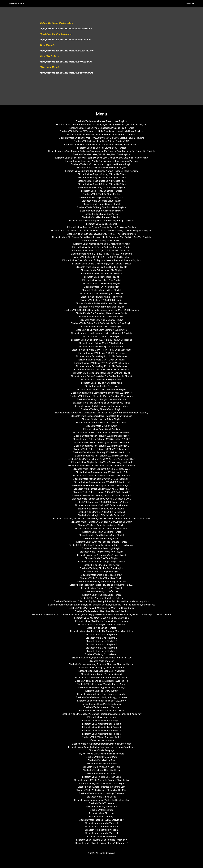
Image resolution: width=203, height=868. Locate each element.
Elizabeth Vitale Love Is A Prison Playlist (101, 419)
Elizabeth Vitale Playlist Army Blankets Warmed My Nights (101, 403)
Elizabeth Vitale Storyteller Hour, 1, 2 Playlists (101, 197)
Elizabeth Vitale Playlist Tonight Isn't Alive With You (101, 399)
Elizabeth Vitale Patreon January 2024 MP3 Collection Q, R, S (102, 495)
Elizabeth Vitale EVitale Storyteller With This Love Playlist (101, 370)
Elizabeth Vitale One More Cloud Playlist (101, 201)
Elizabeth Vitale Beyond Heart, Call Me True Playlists (101, 267)
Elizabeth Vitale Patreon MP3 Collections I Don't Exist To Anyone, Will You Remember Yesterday (101, 413)
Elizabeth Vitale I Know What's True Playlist (101, 297)
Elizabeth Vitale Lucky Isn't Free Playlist (101, 280)
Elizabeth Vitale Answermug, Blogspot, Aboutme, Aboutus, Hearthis (101, 664)
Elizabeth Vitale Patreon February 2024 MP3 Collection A (101, 436)
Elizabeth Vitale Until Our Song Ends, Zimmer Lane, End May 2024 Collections (101, 310)
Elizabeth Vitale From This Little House (101, 770)
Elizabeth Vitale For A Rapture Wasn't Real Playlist (101, 555)
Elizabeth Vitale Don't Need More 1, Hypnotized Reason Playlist (101, 164)
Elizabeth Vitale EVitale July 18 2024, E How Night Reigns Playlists (102, 221)
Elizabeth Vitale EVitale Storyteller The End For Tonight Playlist (101, 376)
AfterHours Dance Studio (102, 740)
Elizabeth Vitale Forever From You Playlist (101, 588)
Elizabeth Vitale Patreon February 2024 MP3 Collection (101, 456)
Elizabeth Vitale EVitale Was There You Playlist (101, 317)
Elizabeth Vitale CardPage (102, 817)
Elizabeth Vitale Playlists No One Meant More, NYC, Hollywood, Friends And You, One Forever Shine (101, 519)
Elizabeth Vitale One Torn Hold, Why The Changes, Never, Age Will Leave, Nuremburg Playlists (102, 125)
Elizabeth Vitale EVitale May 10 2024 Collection (101, 353)
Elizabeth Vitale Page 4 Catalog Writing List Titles (102, 184)
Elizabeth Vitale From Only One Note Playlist (101, 552)
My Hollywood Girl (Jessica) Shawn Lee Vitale (101, 754)
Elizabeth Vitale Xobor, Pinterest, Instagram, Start (102, 787)
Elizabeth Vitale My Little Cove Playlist (101, 337)
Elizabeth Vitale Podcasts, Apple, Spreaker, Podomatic (101, 678)
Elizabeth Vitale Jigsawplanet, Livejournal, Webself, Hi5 (102, 681)
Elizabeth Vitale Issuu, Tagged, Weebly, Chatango (101, 687)
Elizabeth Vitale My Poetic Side (102, 807)
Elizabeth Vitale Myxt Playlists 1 (102, 635)
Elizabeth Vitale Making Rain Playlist (102, 572)
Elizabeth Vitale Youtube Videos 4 (101, 833)
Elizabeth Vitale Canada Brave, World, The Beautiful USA (101, 800)
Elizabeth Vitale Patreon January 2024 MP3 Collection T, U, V (102, 499)
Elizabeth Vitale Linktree (101, 810)
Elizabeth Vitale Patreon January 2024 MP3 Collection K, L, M (101, 486)
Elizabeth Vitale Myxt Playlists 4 (102, 644)
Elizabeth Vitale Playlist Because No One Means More (101, 406)
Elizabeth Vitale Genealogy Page (101, 757)
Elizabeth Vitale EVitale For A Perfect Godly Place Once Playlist (101, 323)
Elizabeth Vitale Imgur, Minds (101, 717)
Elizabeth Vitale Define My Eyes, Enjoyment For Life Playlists (101, 264)
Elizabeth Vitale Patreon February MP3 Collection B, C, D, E (101, 439)
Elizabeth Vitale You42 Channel (101, 224)
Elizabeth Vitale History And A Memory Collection (102, 582)
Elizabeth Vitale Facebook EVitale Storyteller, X (102, 820)
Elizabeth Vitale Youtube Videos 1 (101, 823)
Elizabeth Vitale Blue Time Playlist (101, 558)
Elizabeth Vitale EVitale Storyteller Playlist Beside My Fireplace (102, 416)
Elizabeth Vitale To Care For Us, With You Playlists (101, 148)
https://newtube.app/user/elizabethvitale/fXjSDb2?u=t (66, 62)
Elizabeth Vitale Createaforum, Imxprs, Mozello (101, 711)
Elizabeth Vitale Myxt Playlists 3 (102, 641)
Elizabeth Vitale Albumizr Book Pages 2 (101, 724)
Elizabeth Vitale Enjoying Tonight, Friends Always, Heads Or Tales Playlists (101, 171)
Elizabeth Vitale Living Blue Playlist (101, 214)
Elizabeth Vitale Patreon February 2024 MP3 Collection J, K (101, 452)
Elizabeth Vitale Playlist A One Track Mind (101, 383)
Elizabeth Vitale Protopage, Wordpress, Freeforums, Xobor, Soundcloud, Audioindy (101, 714)
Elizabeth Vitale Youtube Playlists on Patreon (101, 598)
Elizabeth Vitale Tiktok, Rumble (101, 764)
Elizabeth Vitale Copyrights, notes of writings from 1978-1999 (101, 658)
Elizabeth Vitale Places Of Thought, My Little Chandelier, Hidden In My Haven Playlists (102, 131)
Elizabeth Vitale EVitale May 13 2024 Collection (101, 360)
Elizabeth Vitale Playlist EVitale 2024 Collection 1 (101, 509)
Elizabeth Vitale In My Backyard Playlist (101, 532)
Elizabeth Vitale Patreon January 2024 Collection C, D (101, 472)
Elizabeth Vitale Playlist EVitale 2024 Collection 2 (101, 512)
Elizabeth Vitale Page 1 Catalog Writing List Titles (102, 174)
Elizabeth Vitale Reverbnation (102, 836)
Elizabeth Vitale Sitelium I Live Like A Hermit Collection (101, 611)
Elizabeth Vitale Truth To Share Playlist (101, 194)
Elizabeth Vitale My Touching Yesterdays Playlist (101, 525)
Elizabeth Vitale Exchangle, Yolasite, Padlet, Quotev (101, 684)
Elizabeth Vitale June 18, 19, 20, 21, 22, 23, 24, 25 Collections (101, 257)
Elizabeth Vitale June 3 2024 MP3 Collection (101, 300)
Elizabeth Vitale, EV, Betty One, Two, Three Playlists (101, 207)
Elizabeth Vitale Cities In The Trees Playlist (101, 575)
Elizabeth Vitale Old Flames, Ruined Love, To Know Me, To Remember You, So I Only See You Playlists (101, 237)
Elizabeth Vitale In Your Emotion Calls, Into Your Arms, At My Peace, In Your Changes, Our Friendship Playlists (101, 151)
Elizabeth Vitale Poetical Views (101, 774)
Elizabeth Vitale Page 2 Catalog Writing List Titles (102, 178)
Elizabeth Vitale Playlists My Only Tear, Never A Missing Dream (101, 522)
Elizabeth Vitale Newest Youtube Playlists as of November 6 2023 (101, 585)
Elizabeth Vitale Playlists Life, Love (101, 591)
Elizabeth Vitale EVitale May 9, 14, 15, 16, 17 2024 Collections (101, 350)
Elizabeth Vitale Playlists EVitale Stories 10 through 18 (101, 843)
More (188, 4)
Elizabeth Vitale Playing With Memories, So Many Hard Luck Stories (101, 608)
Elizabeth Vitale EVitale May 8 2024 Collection (101, 346)
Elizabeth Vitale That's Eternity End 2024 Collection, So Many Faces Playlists (101, 145)
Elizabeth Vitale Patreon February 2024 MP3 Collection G (101, 446)
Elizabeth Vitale (16, 4)
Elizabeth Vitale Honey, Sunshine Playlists (101, 191)
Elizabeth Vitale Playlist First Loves (101, 386)
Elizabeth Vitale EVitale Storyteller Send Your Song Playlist (101, 373)
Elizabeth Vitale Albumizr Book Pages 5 (101, 734)
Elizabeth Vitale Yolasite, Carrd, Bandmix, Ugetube (101, 694)
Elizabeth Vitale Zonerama (101, 803)
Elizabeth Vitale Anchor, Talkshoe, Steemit (101, 674)
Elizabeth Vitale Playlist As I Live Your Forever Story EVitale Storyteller (101, 466)
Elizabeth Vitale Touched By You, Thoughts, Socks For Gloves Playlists (102, 227)
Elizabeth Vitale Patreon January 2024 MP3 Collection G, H (101, 479)
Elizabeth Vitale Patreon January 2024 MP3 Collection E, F (101, 476)
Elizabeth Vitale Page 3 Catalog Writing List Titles (102, 181)
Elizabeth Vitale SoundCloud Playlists (101, 429)
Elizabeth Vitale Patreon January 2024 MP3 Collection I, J (101, 482)
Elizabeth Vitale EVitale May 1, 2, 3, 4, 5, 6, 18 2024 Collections (102, 340)
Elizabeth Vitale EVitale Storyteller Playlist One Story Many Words (101, 396)
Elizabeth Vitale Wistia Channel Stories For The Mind (102, 790)
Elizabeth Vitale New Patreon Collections (101, 217)
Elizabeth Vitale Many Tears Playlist (101, 277)
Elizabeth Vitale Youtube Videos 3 (101, 830)
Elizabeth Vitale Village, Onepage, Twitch (101, 737)
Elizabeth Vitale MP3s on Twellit (102, 426)
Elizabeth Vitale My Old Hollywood (101, 654)
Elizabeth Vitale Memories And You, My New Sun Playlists (101, 244)
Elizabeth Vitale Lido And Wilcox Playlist (102, 290)
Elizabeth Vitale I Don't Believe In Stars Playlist (101, 535)
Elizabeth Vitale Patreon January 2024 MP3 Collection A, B (101, 469)
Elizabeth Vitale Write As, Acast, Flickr (102, 767)
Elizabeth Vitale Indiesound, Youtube (101, 707)
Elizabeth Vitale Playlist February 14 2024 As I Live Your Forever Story (102, 459)
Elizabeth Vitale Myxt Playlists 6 (102, 651)
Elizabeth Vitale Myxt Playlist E (102, 628)
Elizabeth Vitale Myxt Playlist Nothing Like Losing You (101, 621)
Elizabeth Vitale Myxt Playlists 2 (102, 638)
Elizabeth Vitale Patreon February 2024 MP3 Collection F (101, 442)
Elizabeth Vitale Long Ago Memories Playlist (101, 320)
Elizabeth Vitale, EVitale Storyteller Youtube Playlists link (101, 780)
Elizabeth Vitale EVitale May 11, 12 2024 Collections (101, 356)
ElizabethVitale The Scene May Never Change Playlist (102, 313)
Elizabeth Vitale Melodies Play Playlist (101, 284)
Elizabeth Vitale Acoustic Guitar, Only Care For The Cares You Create (101, 747)
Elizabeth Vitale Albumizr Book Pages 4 (101, 731)
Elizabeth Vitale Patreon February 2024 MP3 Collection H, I (101, 449)
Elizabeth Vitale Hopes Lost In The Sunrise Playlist (101, 390)
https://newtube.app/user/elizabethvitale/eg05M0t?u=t (66, 73)
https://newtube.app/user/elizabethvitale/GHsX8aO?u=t (67, 51)
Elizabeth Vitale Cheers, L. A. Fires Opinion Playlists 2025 (102, 141)
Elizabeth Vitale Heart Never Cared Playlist (101, 327)
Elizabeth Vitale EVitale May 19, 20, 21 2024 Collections (102, 363)
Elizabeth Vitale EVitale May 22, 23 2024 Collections (101, 366)
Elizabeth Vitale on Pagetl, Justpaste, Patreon (101, 668)
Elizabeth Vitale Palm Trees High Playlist (101, 548)
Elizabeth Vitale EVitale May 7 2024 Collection (101, 343)
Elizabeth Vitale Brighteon (101, 661)
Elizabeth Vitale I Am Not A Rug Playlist (101, 595)
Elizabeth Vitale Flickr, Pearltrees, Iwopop (101, 704)
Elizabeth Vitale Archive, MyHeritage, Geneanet (102, 793)
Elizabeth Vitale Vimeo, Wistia (101, 797)
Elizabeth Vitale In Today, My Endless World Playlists (101, 303)
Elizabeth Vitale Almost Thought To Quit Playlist (101, 562)
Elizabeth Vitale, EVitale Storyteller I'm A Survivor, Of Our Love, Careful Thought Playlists (101, 138)
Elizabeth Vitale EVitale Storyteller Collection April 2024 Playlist (101, 393)
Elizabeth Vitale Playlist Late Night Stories (101, 380)
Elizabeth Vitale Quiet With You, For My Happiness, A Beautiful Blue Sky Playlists (101, 260)
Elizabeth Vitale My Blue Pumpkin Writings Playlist (102, 168)
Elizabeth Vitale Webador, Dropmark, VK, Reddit (101, 671)
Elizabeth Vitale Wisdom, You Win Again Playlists (101, 188)
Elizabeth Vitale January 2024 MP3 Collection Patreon (101, 505)
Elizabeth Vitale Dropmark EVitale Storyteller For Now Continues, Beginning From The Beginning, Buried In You (101, 605)
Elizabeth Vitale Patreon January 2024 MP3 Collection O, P (101, 492)
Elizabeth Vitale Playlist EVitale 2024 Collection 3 (101, 515)
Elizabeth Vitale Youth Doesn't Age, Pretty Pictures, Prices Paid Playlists (102, 234)
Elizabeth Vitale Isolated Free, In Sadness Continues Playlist (101, 247)
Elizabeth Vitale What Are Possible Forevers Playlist (101, 542)
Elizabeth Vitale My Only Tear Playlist (102, 565)
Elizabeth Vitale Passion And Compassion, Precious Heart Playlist (102, 128)
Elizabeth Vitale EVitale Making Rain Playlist (101, 293)
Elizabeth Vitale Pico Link (101, 813)
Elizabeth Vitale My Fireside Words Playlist (101, 409)
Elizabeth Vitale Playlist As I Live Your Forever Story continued (101, 462)
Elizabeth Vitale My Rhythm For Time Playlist (101, 568)
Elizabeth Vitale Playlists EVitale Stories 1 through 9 (101, 840)
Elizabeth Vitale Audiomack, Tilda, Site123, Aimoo (102, 701)
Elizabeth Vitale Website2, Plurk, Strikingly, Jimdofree (102, 697)
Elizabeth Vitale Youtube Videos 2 (101, 827)
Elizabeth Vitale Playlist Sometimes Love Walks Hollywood (101, 433)
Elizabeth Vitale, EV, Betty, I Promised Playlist (101, 211)
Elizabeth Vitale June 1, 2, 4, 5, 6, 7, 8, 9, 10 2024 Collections (102, 250)
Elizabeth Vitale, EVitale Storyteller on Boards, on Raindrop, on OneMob (102, 135)
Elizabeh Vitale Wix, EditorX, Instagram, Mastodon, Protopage (101, 744)
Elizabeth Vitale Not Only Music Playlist (101, 241)
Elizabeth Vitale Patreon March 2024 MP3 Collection (101, 423)
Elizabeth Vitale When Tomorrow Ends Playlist (102, 307)
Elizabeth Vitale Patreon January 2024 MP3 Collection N (101, 489)
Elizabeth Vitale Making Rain (101, 760)
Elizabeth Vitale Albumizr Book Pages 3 (101, 727)
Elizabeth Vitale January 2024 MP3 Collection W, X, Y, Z (102, 502)
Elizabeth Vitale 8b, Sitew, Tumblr (101, 691)
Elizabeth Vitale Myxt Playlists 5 (102, 648)
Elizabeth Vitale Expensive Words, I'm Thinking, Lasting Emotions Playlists (101, 161)
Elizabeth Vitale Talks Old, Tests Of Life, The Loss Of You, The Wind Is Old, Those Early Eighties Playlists (102, 231)
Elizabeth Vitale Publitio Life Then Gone (101, 777)
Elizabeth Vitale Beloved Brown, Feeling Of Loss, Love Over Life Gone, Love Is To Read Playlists (101, 158)
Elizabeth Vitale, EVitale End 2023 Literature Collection (101, 529)
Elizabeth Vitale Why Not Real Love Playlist (101, 274)
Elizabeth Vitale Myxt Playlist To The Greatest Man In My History (101, 631)
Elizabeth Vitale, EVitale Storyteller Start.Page (101, 784)
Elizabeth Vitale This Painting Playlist (101, 538)
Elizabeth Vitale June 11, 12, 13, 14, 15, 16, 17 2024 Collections (101, 254)
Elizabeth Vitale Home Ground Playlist (101, 204)
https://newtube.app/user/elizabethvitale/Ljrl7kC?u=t (66, 40)
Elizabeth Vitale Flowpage (101, 750)
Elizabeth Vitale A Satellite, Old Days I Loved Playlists (101, 121)
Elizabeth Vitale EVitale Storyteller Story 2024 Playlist (101, 330)
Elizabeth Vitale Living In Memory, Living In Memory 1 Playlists (101, 333)
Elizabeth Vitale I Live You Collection (102, 287)
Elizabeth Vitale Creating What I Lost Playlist (102, 578)
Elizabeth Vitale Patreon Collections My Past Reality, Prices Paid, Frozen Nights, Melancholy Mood (101, 601)
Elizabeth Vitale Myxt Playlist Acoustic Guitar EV (101, 625)
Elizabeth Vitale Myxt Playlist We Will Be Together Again (101, 618)
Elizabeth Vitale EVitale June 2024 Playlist (101, 270)
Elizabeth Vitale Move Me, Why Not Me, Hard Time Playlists (101, 154)
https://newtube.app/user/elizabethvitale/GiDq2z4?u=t (66, 29)
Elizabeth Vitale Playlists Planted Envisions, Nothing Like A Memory (102, 545)
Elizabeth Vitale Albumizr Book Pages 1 (101, 721)
